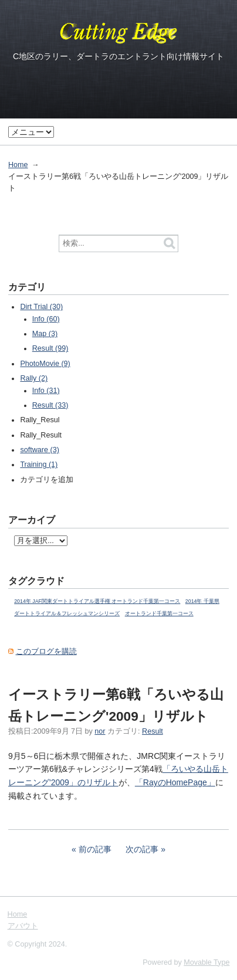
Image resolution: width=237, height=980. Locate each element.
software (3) (40, 450)
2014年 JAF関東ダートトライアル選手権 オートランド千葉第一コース (97, 601)
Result (153, 731)
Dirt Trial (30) (41, 307)
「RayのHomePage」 (175, 782)
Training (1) (39, 464)
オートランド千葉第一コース (159, 613)
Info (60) (46, 319)
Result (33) (50, 405)
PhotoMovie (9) (45, 364)
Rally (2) (34, 378)
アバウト (23, 926)
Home (18, 165)
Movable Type (206, 962)
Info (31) (46, 391)
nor (100, 731)
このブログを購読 (46, 652)
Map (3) (45, 334)
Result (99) (50, 348)
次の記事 (142, 849)
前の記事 (95, 849)
